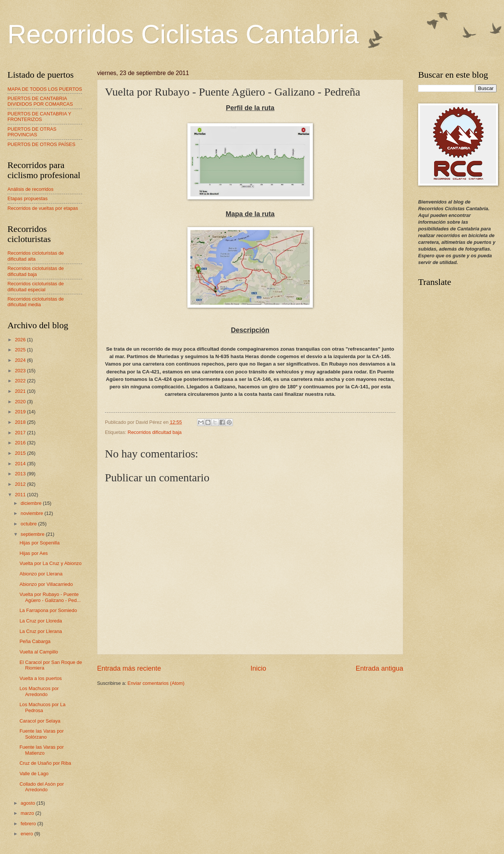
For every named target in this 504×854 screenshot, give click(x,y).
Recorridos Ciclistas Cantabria (183, 34)
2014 (21, 464)
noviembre (32, 513)
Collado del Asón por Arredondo (42, 787)
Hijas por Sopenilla (39, 543)
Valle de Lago (34, 774)
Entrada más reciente (129, 668)
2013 (21, 474)
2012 (21, 484)
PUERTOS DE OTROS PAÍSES (41, 144)
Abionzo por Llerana (41, 574)
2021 (21, 391)
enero (27, 834)
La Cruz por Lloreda (41, 621)
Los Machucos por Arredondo (39, 691)
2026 (21, 340)
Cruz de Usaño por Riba (45, 763)
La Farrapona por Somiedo (48, 610)
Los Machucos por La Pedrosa (42, 707)
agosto (28, 803)
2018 (21, 422)
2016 (21, 443)
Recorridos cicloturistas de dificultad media (36, 302)
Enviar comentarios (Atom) (156, 683)
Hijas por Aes (34, 553)
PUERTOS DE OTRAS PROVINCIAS (32, 132)
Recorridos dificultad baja (155, 432)
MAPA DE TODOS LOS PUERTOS (45, 89)
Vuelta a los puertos (41, 678)
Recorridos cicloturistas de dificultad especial (36, 286)
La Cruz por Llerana (41, 631)
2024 (21, 360)
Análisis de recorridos (30, 189)
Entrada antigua (379, 668)
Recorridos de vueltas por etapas (43, 208)
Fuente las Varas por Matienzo (42, 750)
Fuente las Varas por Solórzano (42, 734)
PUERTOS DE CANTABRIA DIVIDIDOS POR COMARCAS (40, 101)
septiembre (33, 534)
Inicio (258, 668)
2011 (21, 495)
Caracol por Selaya (40, 721)
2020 (21, 402)
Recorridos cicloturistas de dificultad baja (36, 271)
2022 (21, 381)
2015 (21, 453)
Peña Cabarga (35, 641)
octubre (29, 524)
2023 (21, 371)
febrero (29, 824)
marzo (28, 813)
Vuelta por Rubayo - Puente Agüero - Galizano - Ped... (50, 597)
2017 (21, 433)
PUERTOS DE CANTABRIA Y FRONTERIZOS (39, 117)
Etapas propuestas (27, 198)
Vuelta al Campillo (39, 652)
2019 (21, 412)
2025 (21, 350)
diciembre (32, 503)
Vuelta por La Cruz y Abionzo (50, 563)
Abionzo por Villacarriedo (46, 584)
